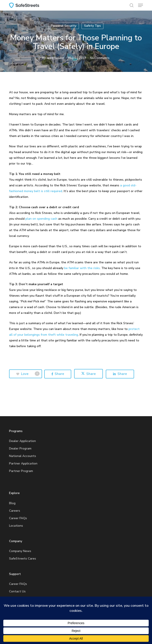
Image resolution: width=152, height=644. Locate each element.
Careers (15, 511)
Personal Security (64, 26)
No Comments (100, 58)
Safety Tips (92, 26)
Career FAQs (18, 518)
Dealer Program (20, 448)
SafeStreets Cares (23, 559)
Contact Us (17, 591)
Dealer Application (22, 441)
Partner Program (21, 471)
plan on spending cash (41, 219)
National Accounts (23, 456)
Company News (20, 551)
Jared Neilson (55, 58)
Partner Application (23, 463)
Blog (12, 503)
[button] (140, 5)
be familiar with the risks (82, 268)
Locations (16, 526)
